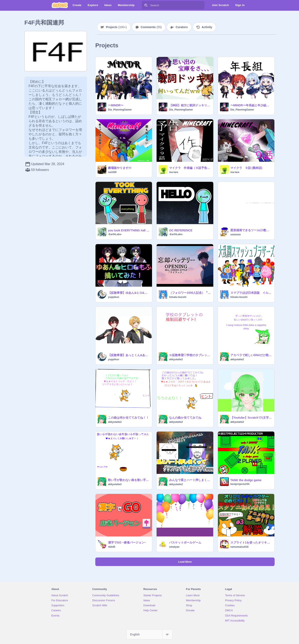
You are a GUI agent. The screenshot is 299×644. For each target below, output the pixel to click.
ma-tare (174, 172)
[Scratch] (60, 5)
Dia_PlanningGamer (120, 110)
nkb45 (112, 547)
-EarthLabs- (115, 234)
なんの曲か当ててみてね (185, 418)
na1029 (112, 172)
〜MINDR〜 (116, 105)
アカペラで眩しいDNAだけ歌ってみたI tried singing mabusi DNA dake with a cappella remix (251, 355)
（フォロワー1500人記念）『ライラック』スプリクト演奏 (190, 293)
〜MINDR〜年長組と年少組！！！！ (251, 105)
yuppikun (114, 297)
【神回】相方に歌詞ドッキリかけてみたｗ (190, 105)
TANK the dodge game (246, 480)
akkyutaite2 (176, 359)
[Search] (146, 5)
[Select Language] (149, 634)
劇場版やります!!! (120, 168)
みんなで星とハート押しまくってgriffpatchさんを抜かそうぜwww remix (190, 480)
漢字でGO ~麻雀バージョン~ (127, 542)
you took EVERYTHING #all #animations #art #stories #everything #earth (129, 230)
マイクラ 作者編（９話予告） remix (190, 168)
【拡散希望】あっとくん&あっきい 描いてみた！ (129, 355)
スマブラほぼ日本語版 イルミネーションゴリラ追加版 (251, 293)
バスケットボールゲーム (185, 542)
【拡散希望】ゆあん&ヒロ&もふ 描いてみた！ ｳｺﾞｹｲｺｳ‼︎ (129, 293)
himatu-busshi (178, 297)
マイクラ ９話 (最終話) (246, 168)
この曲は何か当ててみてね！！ (128, 418)
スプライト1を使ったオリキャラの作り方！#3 (251, 542)
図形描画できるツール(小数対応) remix (251, 230)
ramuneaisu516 (239, 547)
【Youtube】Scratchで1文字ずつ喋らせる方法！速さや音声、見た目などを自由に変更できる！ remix (251, 418)
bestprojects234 (240, 484)
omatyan (174, 547)
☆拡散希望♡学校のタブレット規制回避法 (190, 355)
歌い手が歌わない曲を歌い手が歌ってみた (129, 480)
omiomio (236, 235)
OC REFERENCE (181, 230)
